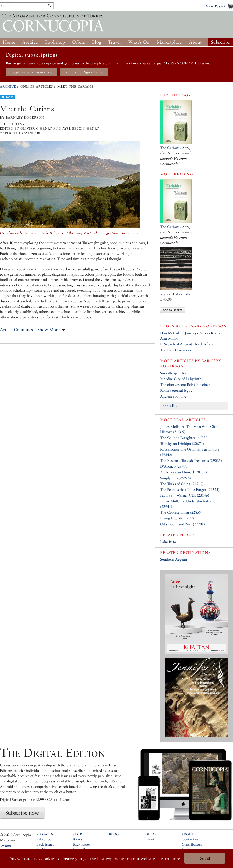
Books (77, 839)
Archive (30, 42)
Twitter (6, 845)
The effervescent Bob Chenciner (185, 385)
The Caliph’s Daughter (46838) (184, 438)
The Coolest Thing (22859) (181, 512)
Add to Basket (173, 310)
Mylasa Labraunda (175, 294)
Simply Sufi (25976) (175, 478)
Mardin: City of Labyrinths (181, 379)
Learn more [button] (169, 858)
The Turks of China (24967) (182, 484)
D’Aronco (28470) (174, 466)
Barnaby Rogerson (205, 326)
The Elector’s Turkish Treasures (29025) (191, 460)
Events (151, 839)
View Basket (215, 6)
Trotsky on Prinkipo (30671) (182, 443)
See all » (170, 406)
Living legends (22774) (178, 518)
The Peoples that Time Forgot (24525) (190, 490)
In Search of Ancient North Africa (187, 344)
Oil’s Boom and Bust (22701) (183, 524)
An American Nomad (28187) (183, 472)
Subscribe (221, 42)
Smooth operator (173, 373)
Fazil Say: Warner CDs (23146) (185, 495)
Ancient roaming (173, 396)
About (195, 42)
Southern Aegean (174, 559)
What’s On (139, 42)
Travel (115, 42)
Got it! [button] (205, 858)
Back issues (45, 844)
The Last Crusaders (175, 350)
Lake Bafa (168, 542)
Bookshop (55, 42)
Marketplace (169, 42)
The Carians (170, 148)
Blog (97, 42)
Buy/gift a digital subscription (31, 72)
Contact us (190, 839)
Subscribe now (22, 813)
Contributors (192, 844)
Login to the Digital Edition (84, 72)
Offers (79, 42)
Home (9, 42)
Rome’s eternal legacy (177, 390)
